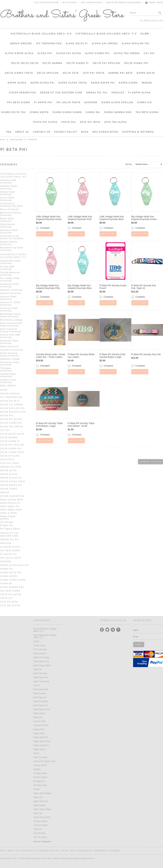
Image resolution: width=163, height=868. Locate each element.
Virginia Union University (8, 381)
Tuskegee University (6, 369)
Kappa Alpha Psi (43, 83)
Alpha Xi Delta (9, 513)
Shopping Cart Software (71, 858)
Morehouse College (11, 320)
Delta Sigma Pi (78, 63)
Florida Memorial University (10, 274)
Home (3, 139)
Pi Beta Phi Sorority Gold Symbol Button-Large (112, 356)
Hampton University (12, 290)
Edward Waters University (9, 243)
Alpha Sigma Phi (98, 53)
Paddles (118, 92)
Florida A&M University (7, 268)
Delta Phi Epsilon (106, 63)
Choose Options (47, 372)
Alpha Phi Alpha (69, 53)
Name (136, 630)
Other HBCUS (8, 386)
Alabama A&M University (8, 181)
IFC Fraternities (49, 43)
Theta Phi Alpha (45, 122)
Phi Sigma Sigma (10, 529)
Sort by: (129, 164)
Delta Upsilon (48, 73)
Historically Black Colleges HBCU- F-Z (106, 34)
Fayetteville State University (10, 262)
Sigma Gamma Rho (118, 112)
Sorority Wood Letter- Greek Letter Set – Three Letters (51, 356)
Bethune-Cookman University (11, 214)
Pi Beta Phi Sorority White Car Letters (81, 356)
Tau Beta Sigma (147, 112)
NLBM (145, 34)
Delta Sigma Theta (19, 73)
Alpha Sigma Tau (10, 506)
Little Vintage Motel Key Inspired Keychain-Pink (80, 218)
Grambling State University (10, 285)
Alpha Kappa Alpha (19, 53)
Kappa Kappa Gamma (8, 517)
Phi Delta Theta (68, 102)
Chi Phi (149, 53)
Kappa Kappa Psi (103, 83)
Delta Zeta (71, 73)
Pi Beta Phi (7, 525)
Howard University (11, 293)
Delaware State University (9, 231)
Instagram (118, 630)
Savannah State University (9, 342)
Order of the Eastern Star (61, 92)
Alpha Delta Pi (77, 43)
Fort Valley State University (10, 279)
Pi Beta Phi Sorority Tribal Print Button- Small (81, 425)
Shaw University (10, 346)
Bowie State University (7, 220)
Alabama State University (9, 187)
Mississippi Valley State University (10, 315)
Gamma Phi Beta (120, 73)
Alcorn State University (7, 199)
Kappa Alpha (17, 83)
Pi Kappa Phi (43, 102)
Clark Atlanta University (8, 226)
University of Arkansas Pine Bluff (12, 205)
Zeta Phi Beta (90, 122)
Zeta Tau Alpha (115, 122)
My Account (70, 2)
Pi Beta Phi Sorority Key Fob (146, 354)
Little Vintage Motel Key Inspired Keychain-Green (49, 218)
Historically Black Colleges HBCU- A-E (41, 34)
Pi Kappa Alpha (139, 92)
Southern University (12, 350)
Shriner (91, 102)
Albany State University (8, 193)
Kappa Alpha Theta (73, 83)
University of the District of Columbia (12, 237)
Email (136, 637)
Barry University (10, 209)
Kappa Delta (146, 73)
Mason (147, 83)
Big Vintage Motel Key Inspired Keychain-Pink (48, 287)
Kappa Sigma (128, 83)
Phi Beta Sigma (19, 102)
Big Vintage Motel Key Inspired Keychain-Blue (80, 287)
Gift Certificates (91, 2)
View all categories (42, 842)
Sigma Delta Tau (13, 112)
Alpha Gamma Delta (12, 500)
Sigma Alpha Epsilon (117, 102)
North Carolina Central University (11, 330)
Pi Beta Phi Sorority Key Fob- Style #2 (144, 287)
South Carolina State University (9, 354)
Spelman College (10, 359)
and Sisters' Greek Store (62, 15)
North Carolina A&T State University (11, 324)
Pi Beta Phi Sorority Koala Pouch (113, 287)
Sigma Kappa (39, 112)
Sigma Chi (145, 102)
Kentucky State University (9, 309)
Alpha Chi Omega (105, 43)
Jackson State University (8, 298)
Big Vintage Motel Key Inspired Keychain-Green (144, 218)
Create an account (130, 2)
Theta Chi (68, 122)
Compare (45, 228)
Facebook (102, 630)
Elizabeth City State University (12, 249)
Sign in (110, 2)
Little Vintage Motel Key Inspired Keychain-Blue (112, 218)
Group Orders (21, 43)
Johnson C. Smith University (10, 304)
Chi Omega (7, 522)
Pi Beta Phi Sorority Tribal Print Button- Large (49, 425)
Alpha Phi (45, 53)
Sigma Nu (93, 112)
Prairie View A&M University (10, 336)
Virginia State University (8, 375)
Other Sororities (23, 92)
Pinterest (113, 630)
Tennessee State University (10, 364)
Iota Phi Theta (94, 73)
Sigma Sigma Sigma (67, 112)
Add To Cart (45, 234)
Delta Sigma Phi (136, 63)
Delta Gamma (52, 63)
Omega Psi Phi (97, 92)
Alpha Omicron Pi (10, 503)
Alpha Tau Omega (127, 53)
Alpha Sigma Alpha (11, 510)
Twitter (107, 630)
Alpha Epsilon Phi (136, 43)
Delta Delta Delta (25, 63)
